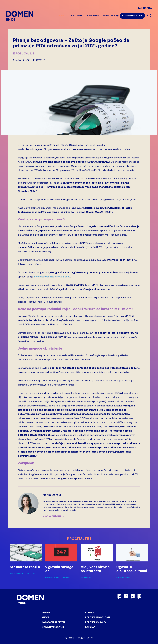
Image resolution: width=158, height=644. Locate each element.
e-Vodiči (61, 16)
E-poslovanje (76, 16)
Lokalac (90, 627)
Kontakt (90, 612)
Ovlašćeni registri (53, 622)
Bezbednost (93, 16)
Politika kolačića (96, 622)
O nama (46, 612)
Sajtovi (31, 573)
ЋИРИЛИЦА (145, 8)
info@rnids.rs (84, 638)
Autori (46, 617)
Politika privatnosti (98, 617)
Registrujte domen (132, 16)
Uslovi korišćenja (53, 627)
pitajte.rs (86, 577)
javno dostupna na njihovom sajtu (52, 277)
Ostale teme (110, 16)
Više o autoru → (53, 516)
